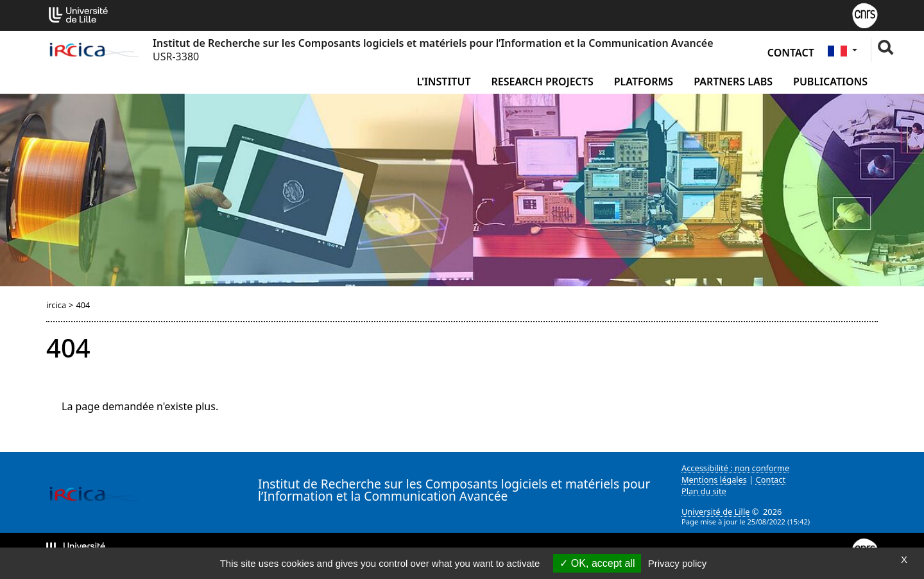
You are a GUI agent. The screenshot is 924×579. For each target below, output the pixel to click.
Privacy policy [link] (678, 563)
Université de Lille (715, 512)
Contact (791, 53)
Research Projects (543, 82)
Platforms (644, 82)
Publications (830, 82)
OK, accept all (597, 563)
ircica (56, 305)
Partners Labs (733, 82)
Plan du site (704, 491)
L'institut (443, 82)
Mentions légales (714, 480)
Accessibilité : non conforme (735, 468)
